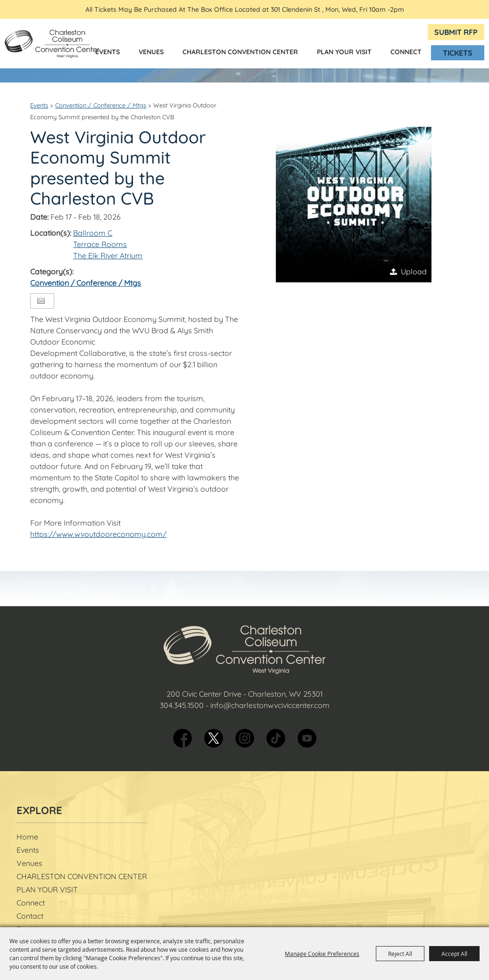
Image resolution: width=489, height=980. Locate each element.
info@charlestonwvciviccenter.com (270, 705)
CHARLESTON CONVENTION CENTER (240, 52)
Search (374, 32)
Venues (151, 52)
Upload (414, 272)
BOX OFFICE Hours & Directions (414, 32)
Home (27, 837)
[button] (354, 205)
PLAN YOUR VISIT (344, 52)
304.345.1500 (182, 705)
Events (108, 52)
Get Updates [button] (395, 32)
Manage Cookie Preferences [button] (322, 954)
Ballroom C (93, 233)
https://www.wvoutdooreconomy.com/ (98, 534)
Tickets (458, 53)
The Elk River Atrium (108, 255)
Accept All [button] (454, 954)
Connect (406, 52)
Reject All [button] (400, 954)
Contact (30, 916)
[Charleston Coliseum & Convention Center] (52, 44)
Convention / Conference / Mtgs (101, 105)
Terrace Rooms (100, 244)
